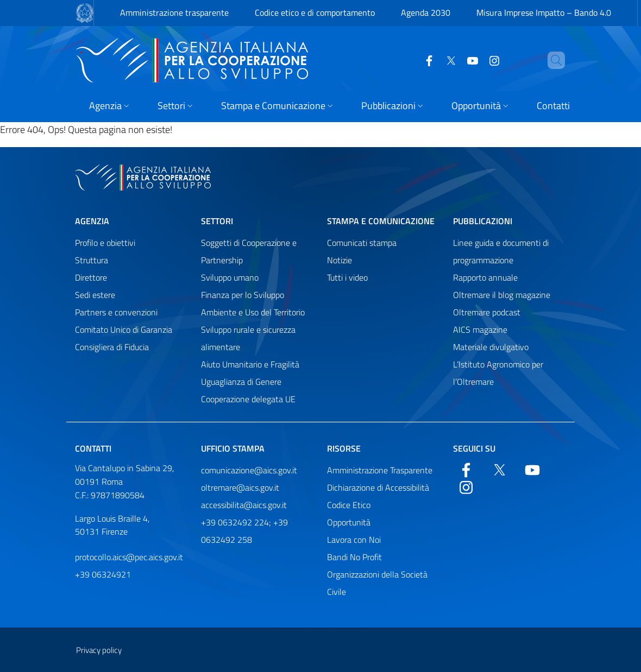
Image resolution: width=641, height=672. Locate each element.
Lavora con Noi (354, 540)
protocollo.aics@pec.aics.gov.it (129, 557)
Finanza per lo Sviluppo (243, 295)
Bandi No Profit (354, 557)
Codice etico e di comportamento (315, 12)
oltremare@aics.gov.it (240, 487)
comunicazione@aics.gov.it (249, 470)
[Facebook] (411, 60)
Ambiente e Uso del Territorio (253, 312)
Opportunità (349, 522)
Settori (217, 221)
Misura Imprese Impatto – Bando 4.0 (544, 12)
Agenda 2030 (426, 12)
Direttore (91, 277)
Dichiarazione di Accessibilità (378, 487)
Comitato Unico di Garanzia (124, 329)
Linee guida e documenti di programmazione (501, 251)
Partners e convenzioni (116, 312)
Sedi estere (95, 295)
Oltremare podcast (487, 312)
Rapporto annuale (485, 277)
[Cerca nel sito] (552, 60)
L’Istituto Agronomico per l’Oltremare (498, 373)
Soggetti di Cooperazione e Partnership (249, 251)
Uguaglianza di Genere (241, 382)
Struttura (92, 260)
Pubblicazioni (483, 221)
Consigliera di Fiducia (112, 347)
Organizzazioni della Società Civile (377, 583)
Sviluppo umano (230, 277)
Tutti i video (347, 277)
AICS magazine (480, 329)
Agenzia (92, 221)
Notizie (340, 260)
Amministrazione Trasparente (380, 470)
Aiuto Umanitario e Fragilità (250, 364)
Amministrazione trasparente (174, 12)
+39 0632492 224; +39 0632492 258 (244, 531)
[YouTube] (454, 60)
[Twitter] (432, 60)
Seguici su (474, 448)
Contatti (93, 448)
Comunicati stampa (362, 243)
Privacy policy (99, 650)
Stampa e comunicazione (381, 221)
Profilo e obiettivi (105, 243)
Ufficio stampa (233, 448)
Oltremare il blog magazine (502, 295)
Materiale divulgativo (491, 347)
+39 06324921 (103, 574)
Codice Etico (349, 505)
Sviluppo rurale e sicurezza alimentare (248, 338)
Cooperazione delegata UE (248, 399)
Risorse (344, 448)
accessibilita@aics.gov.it (244, 505)
